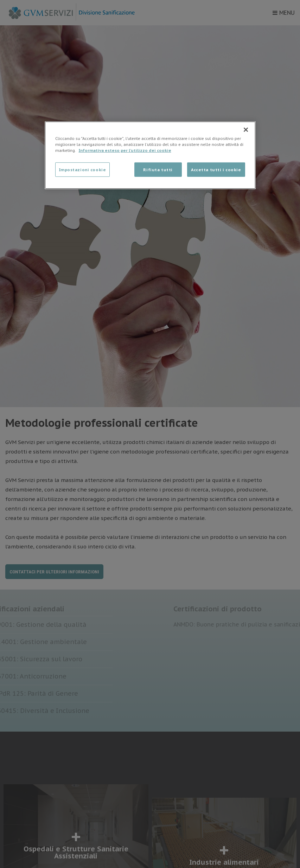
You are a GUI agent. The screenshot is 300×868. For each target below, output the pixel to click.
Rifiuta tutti (158, 169)
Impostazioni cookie (83, 169)
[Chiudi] (246, 130)
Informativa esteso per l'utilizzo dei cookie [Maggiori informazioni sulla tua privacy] (125, 150)
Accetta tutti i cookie (216, 169)
